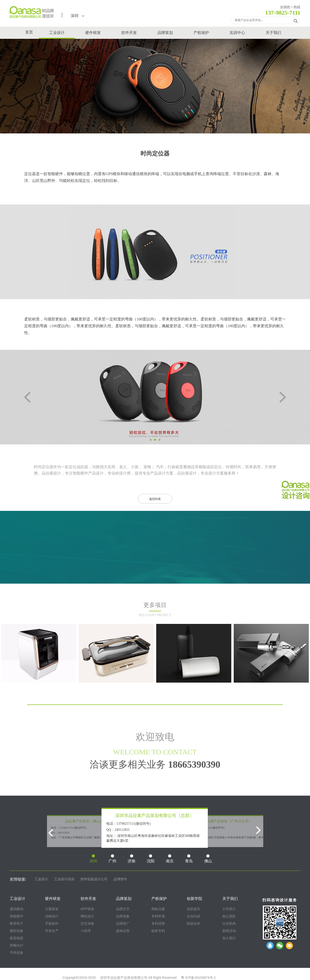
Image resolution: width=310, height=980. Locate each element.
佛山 (208, 859)
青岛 (189, 859)
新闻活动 (229, 931)
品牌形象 (123, 916)
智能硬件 (55, 174)
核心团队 (229, 916)
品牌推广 (123, 923)
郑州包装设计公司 (94, 879)
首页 (29, 32)
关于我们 (273, 33)
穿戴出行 (16, 945)
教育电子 (16, 923)
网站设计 (87, 916)
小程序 (86, 931)
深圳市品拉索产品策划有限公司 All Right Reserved (138, 978)
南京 (170, 859)
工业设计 (57, 33)
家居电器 (16, 938)
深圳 (78, 16)
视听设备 (16, 931)
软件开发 (129, 33)
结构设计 (52, 916)
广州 (112, 859)
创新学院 (194, 899)
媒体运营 (123, 931)
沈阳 (151, 859)
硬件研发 (93, 33)
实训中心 (237, 33)
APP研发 (87, 909)
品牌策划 (165, 33)
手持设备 (16, 953)
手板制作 (52, 923)
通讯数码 (16, 909)
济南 (132, 859)
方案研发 (52, 909)
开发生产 (52, 931)
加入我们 (229, 938)
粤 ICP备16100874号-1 (198, 978)
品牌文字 (123, 909)
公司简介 (229, 909)
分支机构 (229, 923)
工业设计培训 (64, 879)
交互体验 (87, 923)
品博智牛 (120, 879)
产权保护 (201, 33)
